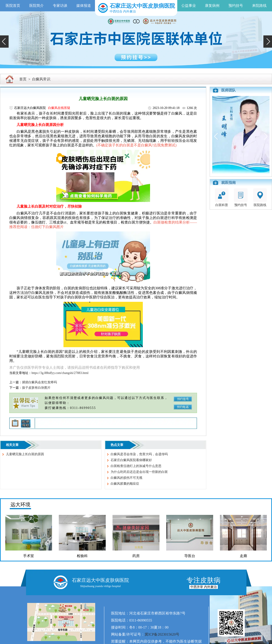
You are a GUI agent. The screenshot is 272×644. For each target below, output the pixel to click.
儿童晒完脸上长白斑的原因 (25, 454)
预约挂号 (236, 6)
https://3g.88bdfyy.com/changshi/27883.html (60, 373)
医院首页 (13, 6)
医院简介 (36, 6)
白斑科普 (222, 198)
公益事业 (189, 6)
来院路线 (259, 6)
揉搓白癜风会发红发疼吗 (39, 382)
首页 (23, 79)
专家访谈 (60, 6)
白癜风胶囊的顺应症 (125, 484)
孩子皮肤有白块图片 (36, 388)
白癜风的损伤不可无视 (126, 478)
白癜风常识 (41, 79)
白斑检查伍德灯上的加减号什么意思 (136, 466)
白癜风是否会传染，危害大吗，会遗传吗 (139, 454)
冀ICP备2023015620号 (162, 634)
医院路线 (260, 198)
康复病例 (212, 6)
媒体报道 (84, 6)
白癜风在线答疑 (59, 108)
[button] (4, 42)
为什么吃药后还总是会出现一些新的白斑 (139, 472)
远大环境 (20, 505)
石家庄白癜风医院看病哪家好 (131, 460)
